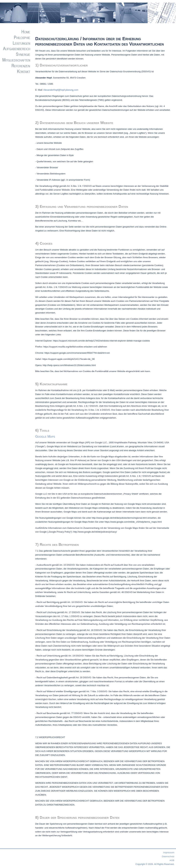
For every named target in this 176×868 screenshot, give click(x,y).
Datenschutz (168, 856)
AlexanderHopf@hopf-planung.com (61, 90)
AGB (172, 860)
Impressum (169, 852)
